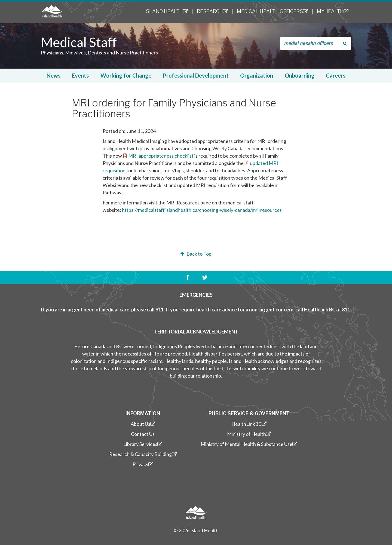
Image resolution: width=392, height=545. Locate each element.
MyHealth (333, 11)
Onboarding (300, 75)
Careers (336, 75)
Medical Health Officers (272, 11)
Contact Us (143, 434)
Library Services (143, 444)
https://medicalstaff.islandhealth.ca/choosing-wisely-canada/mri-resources (202, 210)
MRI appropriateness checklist (161, 156)
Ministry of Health (249, 434)
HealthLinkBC (249, 424)
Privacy (143, 464)
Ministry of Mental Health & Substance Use (249, 444)
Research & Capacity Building (143, 454)
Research (212, 11)
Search (346, 44)
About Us (143, 424)
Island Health (166, 11)
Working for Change (126, 75)
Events (80, 75)
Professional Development (196, 75)
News (53, 75)
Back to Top (195, 254)
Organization (257, 75)
